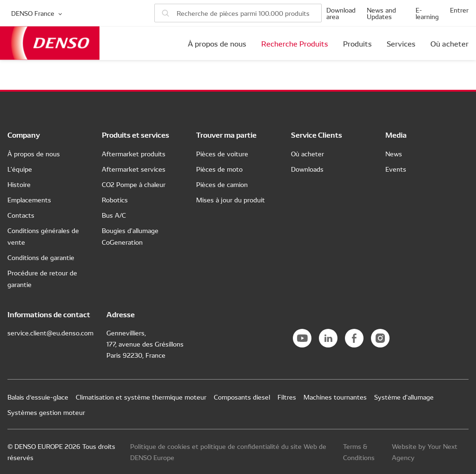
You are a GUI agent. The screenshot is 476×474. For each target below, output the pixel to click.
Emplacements (29, 200)
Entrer (459, 10)
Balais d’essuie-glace (38, 397)
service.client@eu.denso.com (50, 333)
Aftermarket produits (134, 154)
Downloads (307, 169)
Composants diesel (242, 397)
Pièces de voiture (222, 154)
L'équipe (20, 169)
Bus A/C (114, 215)
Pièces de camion (222, 184)
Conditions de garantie (41, 257)
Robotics (115, 200)
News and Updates (381, 13)
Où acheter (450, 43)
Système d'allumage (404, 397)
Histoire (19, 184)
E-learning (427, 13)
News (394, 154)
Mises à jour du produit (231, 200)
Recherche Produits (295, 43)
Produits (357, 43)
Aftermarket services (134, 169)
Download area (341, 13)
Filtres (287, 397)
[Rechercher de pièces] (238, 13)
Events (396, 169)
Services (401, 43)
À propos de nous (217, 43)
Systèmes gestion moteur (46, 412)
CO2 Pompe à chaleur (134, 184)
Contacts (21, 215)
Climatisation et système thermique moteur (141, 397)
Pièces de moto (219, 169)
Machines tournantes (335, 397)
